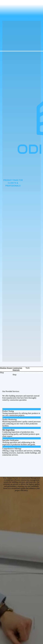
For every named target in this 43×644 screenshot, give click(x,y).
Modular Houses (6, 368)
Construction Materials (17, 369)
